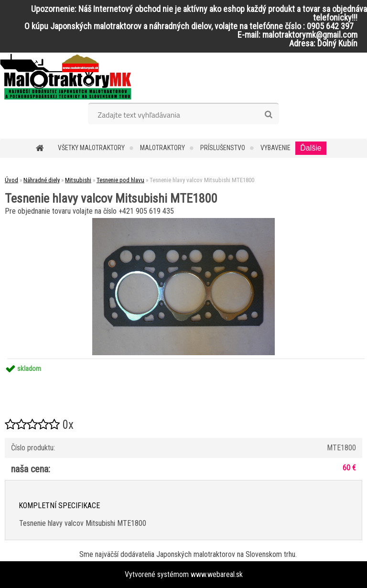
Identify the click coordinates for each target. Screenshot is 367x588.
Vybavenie (275, 148)
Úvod (11, 180)
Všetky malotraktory (91, 148)
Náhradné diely (42, 180)
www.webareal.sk (217, 574)
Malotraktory (162, 148)
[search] (268, 115)
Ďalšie (311, 148)
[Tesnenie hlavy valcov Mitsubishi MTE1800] (183, 222)
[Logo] (66, 76)
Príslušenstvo (223, 148)
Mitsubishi (78, 180)
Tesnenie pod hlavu (120, 180)
